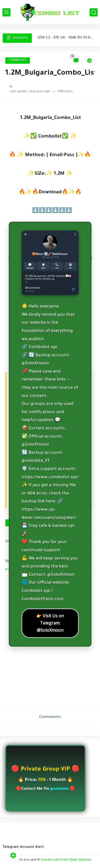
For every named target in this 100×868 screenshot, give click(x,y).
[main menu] (6, 12)
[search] (94, 12)
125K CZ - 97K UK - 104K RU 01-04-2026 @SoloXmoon (66, 38)
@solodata (59, 789)
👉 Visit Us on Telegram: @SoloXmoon (50, 623)
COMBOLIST (18, 60)
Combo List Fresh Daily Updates (66, 860)
